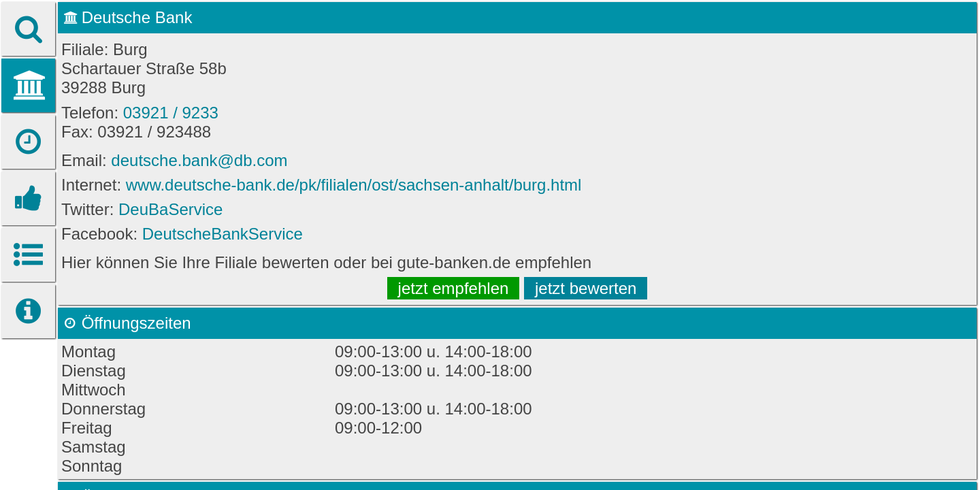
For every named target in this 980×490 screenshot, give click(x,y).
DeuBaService (170, 209)
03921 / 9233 (171, 113)
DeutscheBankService (223, 234)
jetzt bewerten (586, 288)
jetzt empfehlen (454, 288)
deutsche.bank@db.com (199, 160)
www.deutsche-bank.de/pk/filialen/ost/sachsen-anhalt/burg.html (354, 185)
